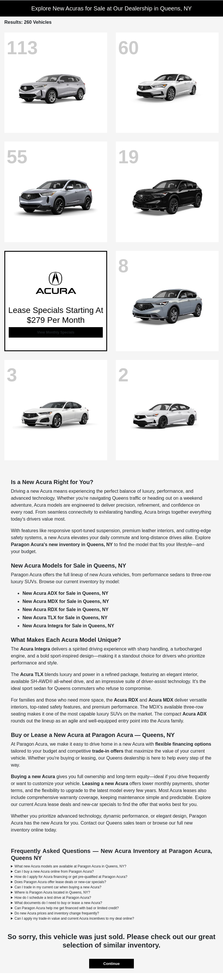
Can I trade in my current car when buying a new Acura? (58, 887)
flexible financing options (183, 744)
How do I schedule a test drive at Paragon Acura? (53, 898)
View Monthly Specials (56, 332)
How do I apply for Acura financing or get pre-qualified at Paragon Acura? (71, 877)
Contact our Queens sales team (113, 823)
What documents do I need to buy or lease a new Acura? (58, 903)
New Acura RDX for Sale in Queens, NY (65, 609)
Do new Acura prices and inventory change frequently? (57, 913)
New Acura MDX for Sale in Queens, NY (66, 601)
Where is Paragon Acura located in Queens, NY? (52, 892)
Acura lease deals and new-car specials (75, 804)
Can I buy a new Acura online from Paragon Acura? (54, 872)
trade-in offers (108, 751)
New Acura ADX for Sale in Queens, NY (65, 593)
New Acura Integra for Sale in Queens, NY (68, 626)
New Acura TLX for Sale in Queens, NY (65, 618)
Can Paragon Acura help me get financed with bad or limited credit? (67, 908)
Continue (111, 964)
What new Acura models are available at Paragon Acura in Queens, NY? (70, 866)
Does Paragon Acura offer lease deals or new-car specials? (60, 882)
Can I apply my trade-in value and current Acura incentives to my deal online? (74, 919)
